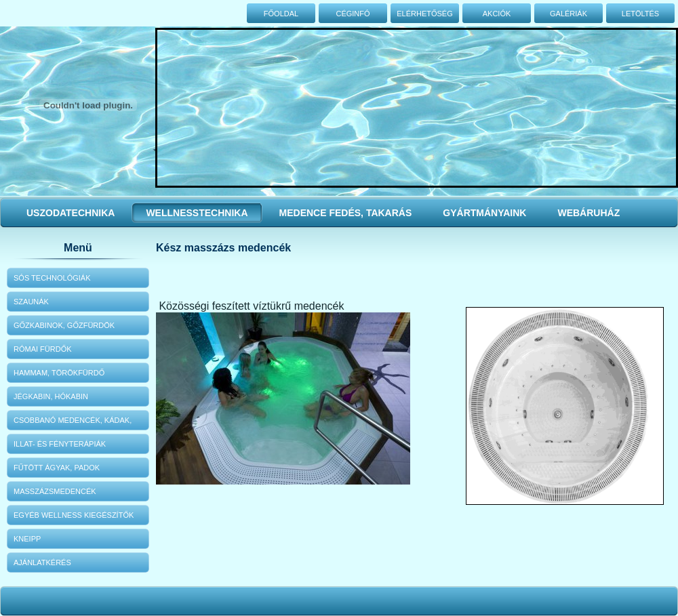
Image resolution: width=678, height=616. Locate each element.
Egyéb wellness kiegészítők (74, 515)
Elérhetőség (425, 14)
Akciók (497, 14)
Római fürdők (43, 349)
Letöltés (640, 14)
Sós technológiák (52, 278)
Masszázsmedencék (55, 491)
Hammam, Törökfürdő (59, 373)
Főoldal (281, 14)
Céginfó (353, 14)
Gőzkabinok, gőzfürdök (64, 325)
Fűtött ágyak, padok (57, 468)
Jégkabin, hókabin (51, 396)
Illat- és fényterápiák (60, 444)
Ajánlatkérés (42, 562)
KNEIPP (27, 539)
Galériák (569, 14)
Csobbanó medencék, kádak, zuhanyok (73, 423)
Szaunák (31, 302)
